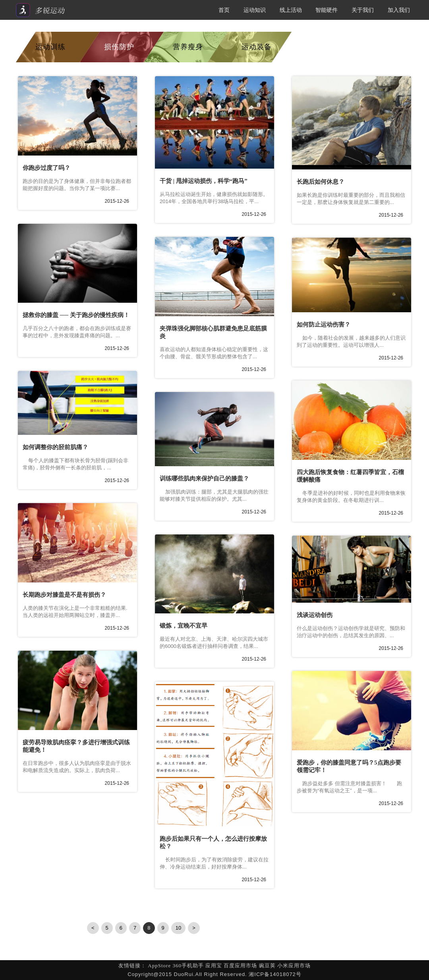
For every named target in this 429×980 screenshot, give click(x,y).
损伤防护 (119, 47)
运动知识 (255, 10)
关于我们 (363, 10)
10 (178, 928)
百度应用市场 (240, 966)
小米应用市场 (294, 966)
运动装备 (257, 47)
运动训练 (50, 47)
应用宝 (214, 966)
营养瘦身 (188, 47)
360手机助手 (188, 966)
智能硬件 (327, 10)
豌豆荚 (267, 966)
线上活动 (291, 10)
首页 (224, 10)
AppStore (159, 966)
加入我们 (399, 10)
